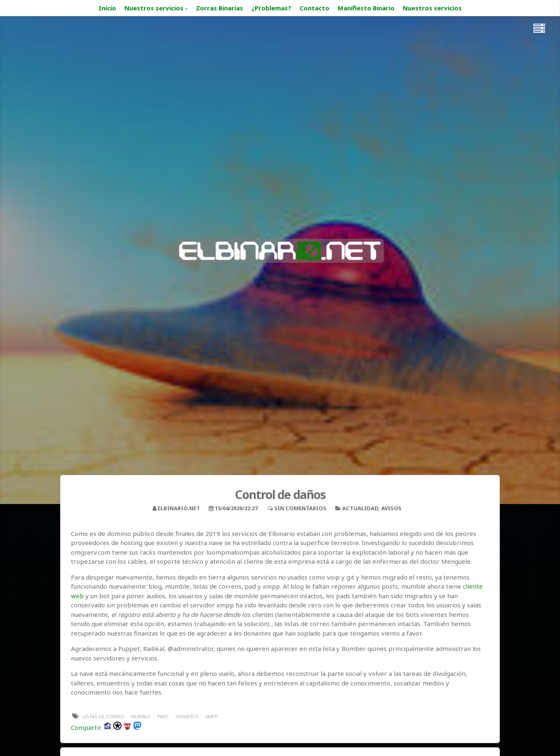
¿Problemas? (271, 8)
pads (163, 716)
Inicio (107, 8)
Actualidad (360, 508)
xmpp (212, 716)
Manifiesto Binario (366, 8)
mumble (141, 716)
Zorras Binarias (219, 8)
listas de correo (103, 716)
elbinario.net (179, 508)
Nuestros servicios (154, 8)
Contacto (314, 8)
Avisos (391, 508)
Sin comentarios (300, 508)
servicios (187, 716)
